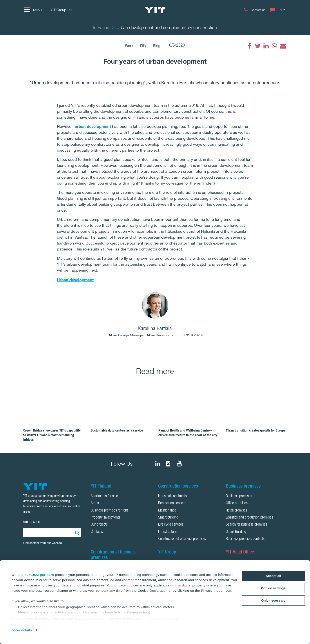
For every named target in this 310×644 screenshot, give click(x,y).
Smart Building (236, 532)
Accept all (273, 576)
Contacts (97, 532)
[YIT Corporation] (179, 464)
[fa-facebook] (249, 46)
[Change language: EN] (278, 10)
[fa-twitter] (258, 46)
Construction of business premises (182, 539)
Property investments (105, 518)
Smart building (168, 518)
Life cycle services (171, 525)
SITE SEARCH (32, 522)
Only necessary (273, 600)
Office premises (237, 503)
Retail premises (237, 511)
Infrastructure (167, 532)
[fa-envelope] (283, 46)
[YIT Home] (155, 10)
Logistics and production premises (249, 518)
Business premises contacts (245, 539)
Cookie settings (273, 588)
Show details (22, 630)
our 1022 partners (39, 575)
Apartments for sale (104, 496)
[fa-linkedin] (266, 46)
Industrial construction (173, 496)
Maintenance (167, 511)
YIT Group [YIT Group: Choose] (61, 10)
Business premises (239, 496)
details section (165, 618)
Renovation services (172, 503)
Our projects (99, 525)
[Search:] (76, 533)
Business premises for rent (109, 511)
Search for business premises (247, 525)
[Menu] (33, 10)
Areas (95, 503)
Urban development (75, 280)
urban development (93, 126)
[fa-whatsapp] (274, 46)
